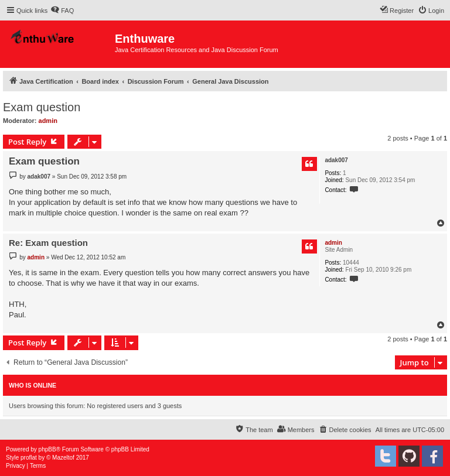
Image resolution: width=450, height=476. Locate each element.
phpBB (47, 449)
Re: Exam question (48, 243)
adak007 (336, 160)
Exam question (42, 107)
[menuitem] (62, 11)
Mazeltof (63, 458)
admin (48, 121)
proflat (29, 458)
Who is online (33, 385)
